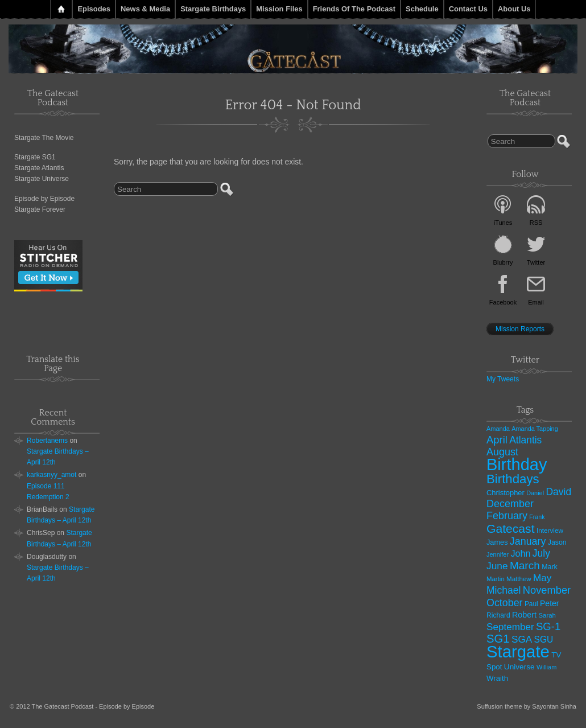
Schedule (422, 9)
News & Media (145, 9)
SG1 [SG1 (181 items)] (498, 639)
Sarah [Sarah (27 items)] (547, 615)
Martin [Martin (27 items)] (496, 579)
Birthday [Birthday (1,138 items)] (517, 464)
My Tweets (503, 379)
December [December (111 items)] (510, 504)
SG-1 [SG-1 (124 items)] (548, 626)
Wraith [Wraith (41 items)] (497, 678)
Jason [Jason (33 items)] (557, 542)
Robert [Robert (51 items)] (524, 615)
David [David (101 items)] (558, 492)
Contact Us (468, 9)
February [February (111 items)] (507, 516)
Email (536, 302)
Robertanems (47, 441)
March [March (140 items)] (525, 565)
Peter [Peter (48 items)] (550, 603)
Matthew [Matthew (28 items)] (519, 579)
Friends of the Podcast (354, 9)
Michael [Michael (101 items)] (504, 590)
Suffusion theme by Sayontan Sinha (527, 706)
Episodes (94, 9)
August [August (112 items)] (502, 452)
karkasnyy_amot (51, 475)
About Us (514, 9)
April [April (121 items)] (497, 440)
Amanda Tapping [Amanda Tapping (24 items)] (535, 429)
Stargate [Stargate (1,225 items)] (518, 651)
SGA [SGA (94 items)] (522, 639)
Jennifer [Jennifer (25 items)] (498, 554)
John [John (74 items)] (520, 553)
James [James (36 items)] (497, 542)
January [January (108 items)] (528, 541)
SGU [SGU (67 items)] (544, 639)
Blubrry (503, 262)
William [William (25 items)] (546, 667)
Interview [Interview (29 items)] (550, 530)
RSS (536, 223)
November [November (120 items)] (547, 590)
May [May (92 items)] (542, 578)
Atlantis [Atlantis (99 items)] (525, 440)
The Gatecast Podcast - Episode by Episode (93, 706)
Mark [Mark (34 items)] (550, 567)
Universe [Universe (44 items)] (519, 667)
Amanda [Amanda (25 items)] (498, 429)
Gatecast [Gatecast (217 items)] (511, 528)
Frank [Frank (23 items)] (537, 517)
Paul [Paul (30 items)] (531, 604)
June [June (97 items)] (497, 566)
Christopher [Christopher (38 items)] (505, 493)
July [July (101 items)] (541, 553)
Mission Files (279, 9)
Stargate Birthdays (213, 9)
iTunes (503, 223)
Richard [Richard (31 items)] (498, 615)
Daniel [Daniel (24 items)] (535, 493)
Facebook (503, 302)
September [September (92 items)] (510, 627)
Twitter (536, 262)
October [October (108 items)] (505, 603)
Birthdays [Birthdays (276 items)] (513, 479)
